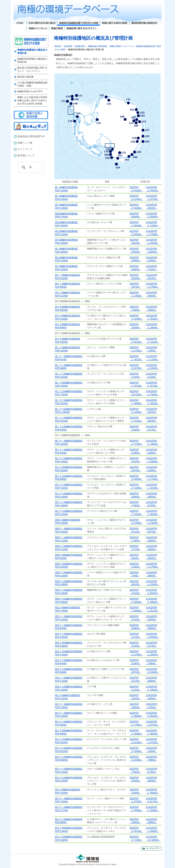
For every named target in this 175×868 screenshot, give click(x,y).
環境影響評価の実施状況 (144, 23)
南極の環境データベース (121, 46)
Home (20, 23)
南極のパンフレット (38, 29)
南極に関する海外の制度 (114, 23)
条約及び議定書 (25, 77)
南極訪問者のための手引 (30, 91)
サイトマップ (25, 149)
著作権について (26, 155)
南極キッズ (31, 126)
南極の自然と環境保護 (31, 115)
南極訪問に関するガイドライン (81, 29)
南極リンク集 (25, 143)
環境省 (58, 46)
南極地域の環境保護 (97, 46)
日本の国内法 (42, 23)
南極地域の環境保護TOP (31, 136)
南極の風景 (57, 29)
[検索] (30, 167)
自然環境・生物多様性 (74, 46)
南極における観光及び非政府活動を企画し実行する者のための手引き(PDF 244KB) (32, 100)
